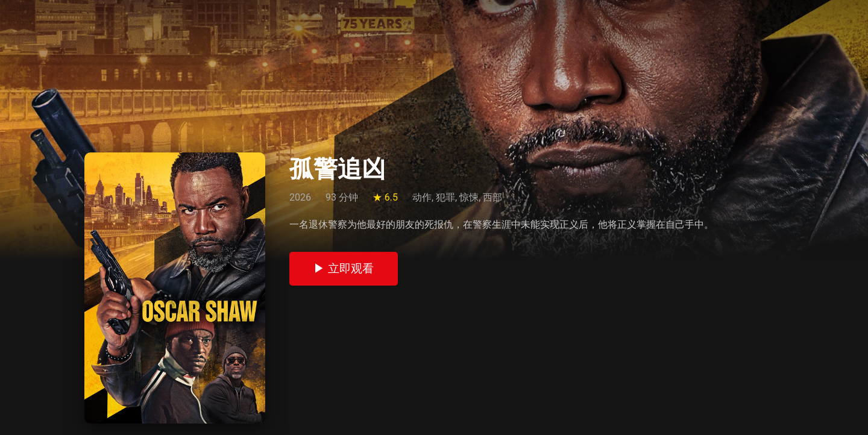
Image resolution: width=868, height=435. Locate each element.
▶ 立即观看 (344, 268)
